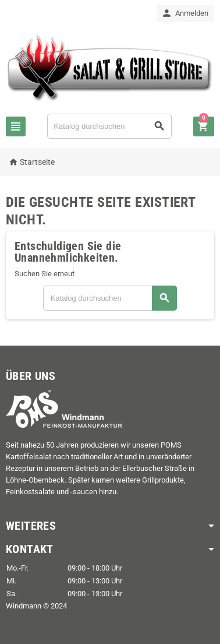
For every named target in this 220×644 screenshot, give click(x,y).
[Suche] (110, 126)
